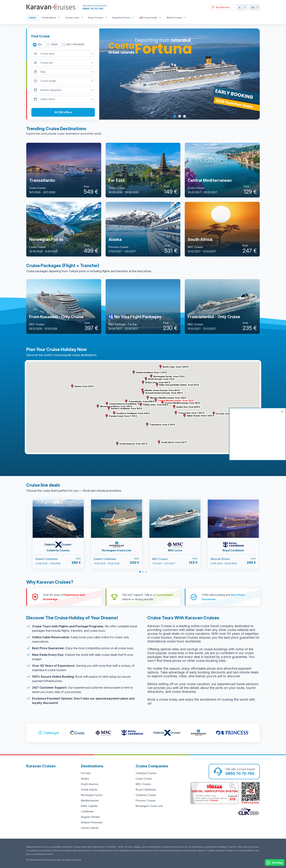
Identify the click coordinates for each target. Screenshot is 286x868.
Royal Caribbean (146, 790)
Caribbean (87, 811)
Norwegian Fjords (92, 795)
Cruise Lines (72, 18)
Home (32, 18)
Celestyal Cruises (146, 773)
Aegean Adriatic (91, 817)
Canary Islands (90, 828)
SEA (40, 44)
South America (90, 784)
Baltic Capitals (89, 806)
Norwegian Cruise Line (149, 806)
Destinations (49, 18)
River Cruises (96, 18)
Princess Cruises (146, 800)
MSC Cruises (143, 784)
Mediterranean (90, 800)
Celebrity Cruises (146, 795)
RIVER (54, 44)
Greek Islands (89, 790)
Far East (86, 773)
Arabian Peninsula (92, 822)
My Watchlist (223, 7)
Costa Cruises (144, 779)
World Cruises (174, 18)
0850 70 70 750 (93, 9)
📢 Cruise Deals (148, 18)
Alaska (85, 779)
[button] (148, 398)
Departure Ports (121, 18)
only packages (75, 44)
